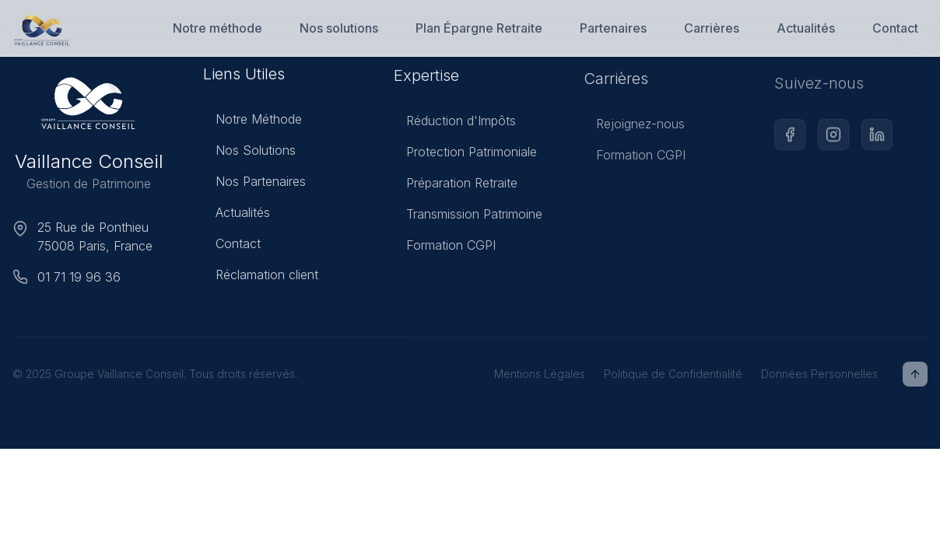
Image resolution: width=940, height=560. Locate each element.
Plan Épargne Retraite (479, 28)
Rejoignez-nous (634, 130)
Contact (895, 28)
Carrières (712, 28)
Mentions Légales (540, 374)
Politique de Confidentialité (673, 374)
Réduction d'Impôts (455, 125)
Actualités (806, 28)
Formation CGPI (445, 250)
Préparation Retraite (456, 187)
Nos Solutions (249, 152)
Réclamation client (261, 277)
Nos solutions (339, 28)
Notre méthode (217, 28)
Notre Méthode (253, 121)
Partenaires (613, 28)
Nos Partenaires (254, 184)
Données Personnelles (819, 374)
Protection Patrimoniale (465, 156)
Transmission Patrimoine (468, 219)
